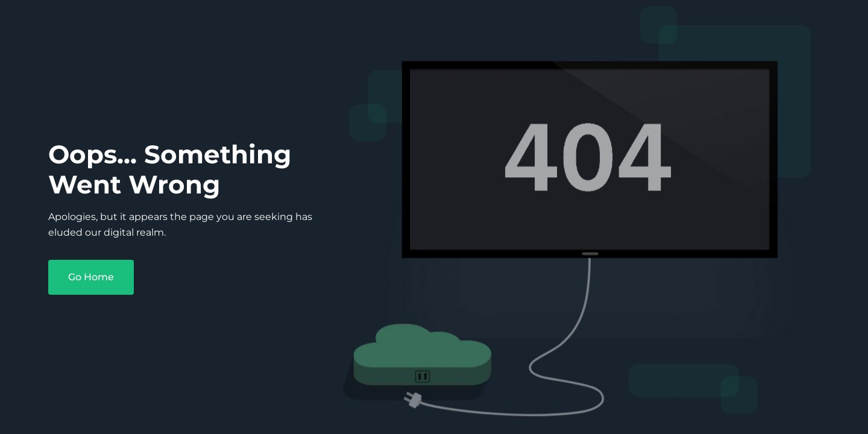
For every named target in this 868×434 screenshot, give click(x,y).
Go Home (91, 277)
